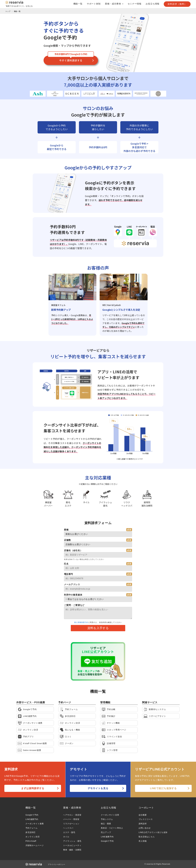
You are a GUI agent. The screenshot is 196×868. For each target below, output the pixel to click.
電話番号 (69, 574)
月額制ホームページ (35, 845)
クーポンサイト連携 (35, 824)
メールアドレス (72, 584)
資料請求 (143, 824)
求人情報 (143, 841)
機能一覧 (78, 4)
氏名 (66, 564)
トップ (8, 11)
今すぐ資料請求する (71, 60)
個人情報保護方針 (81, 622)
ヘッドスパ (68, 828)
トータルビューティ (72, 845)
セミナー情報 (135, 4)
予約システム (107, 819)
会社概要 (143, 815)
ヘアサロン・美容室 (72, 815)
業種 (66, 530)
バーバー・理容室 (71, 819)
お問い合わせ (145, 828)
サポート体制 (94, 4)
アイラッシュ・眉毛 (72, 841)
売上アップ (106, 832)
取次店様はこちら (147, 837)
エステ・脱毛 (69, 832)
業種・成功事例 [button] (114, 4)
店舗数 (67, 540)
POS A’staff (31, 841)
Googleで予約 (32, 815)
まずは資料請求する (33, 788)
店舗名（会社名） (73, 550)
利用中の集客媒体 (73, 595)
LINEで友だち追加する (163, 788)
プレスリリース (146, 819)
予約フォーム (32, 828)
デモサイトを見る (98, 788)
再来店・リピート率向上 (112, 828)
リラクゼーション (71, 824)
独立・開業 (106, 824)
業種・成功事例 (72, 808)
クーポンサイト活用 (110, 815)
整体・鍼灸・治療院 (72, 850)
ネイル (66, 837)
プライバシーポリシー (56, 864)
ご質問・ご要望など (74, 605)
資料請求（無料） (177, 4)
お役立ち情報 (153, 4)
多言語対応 (30, 832)
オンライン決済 (33, 837)
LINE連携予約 (32, 819)
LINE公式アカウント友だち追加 (153, 832)
